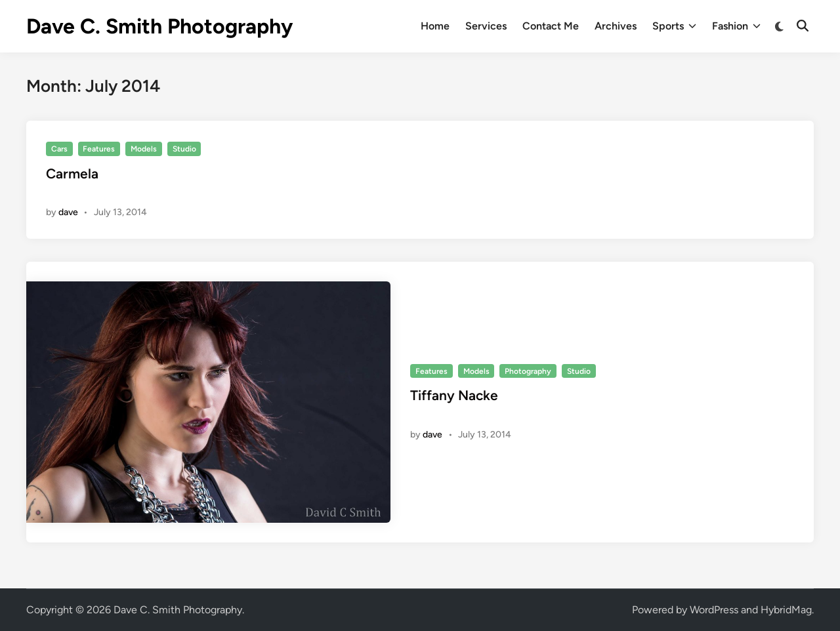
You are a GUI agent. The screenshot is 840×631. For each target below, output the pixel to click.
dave (68, 212)
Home (435, 26)
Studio (184, 149)
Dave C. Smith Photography (159, 26)
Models (144, 149)
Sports (674, 26)
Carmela (72, 173)
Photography (528, 371)
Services (486, 26)
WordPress (714, 610)
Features (99, 149)
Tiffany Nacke (454, 395)
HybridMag (786, 610)
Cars (59, 149)
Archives (616, 26)
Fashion (736, 26)
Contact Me (551, 26)
